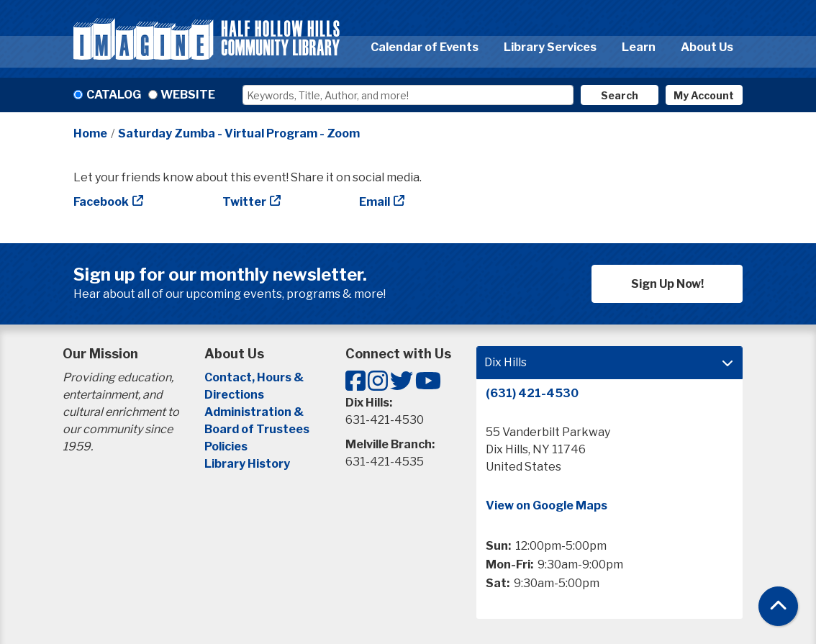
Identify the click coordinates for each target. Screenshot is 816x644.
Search (620, 95)
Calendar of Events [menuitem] (425, 47)
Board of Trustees (257, 429)
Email (375, 202)
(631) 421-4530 (532, 393)
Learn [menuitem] (639, 47)
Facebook (101, 202)
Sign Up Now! (667, 284)
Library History (247, 464)
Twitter (244, 202)
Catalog (114, 95)
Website (188, 95)
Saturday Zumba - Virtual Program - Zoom (239, 133)
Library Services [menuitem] (550, 47)
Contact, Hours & (255, 377)
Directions (234, 395)
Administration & (255, 412)
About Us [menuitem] (707, 47)
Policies (226, 446)
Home (90, 133)
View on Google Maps (547, 505)
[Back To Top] (778, 606)
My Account (704, 95)
